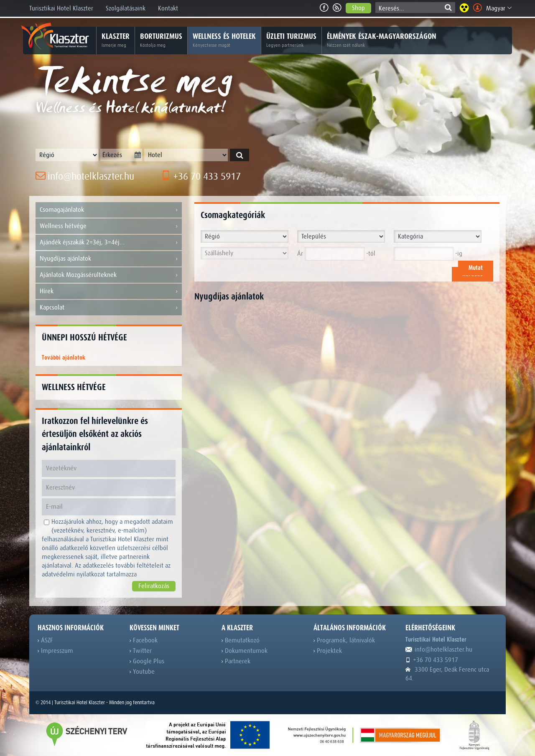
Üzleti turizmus (291, 41)
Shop (358, 8)
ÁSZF (45, 640)
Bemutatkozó (241, 640)
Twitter (141, 651)
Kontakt (168, 8)
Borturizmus (161, 41)
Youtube (142, 672)
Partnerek (236, 661)
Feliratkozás (154, 586)
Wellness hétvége (109, 226)
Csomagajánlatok (109, 210)
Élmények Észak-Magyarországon (382, 41)
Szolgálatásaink (126, 8)
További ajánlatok (64, 358)
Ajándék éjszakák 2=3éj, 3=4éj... (109, 242)
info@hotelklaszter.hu (85, 176)
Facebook (144, 640)
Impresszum (55, 651)
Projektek (328, 651)
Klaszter (116, 41)
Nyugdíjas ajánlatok (109, 259)
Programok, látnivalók (344, 640)
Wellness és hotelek (224, 41)
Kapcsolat (109, 308)
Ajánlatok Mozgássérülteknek (109, 275)
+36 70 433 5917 (201, 176)
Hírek (109, 291)
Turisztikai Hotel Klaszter (61, 8)
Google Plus (147, 661)
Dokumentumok (245, 651)
